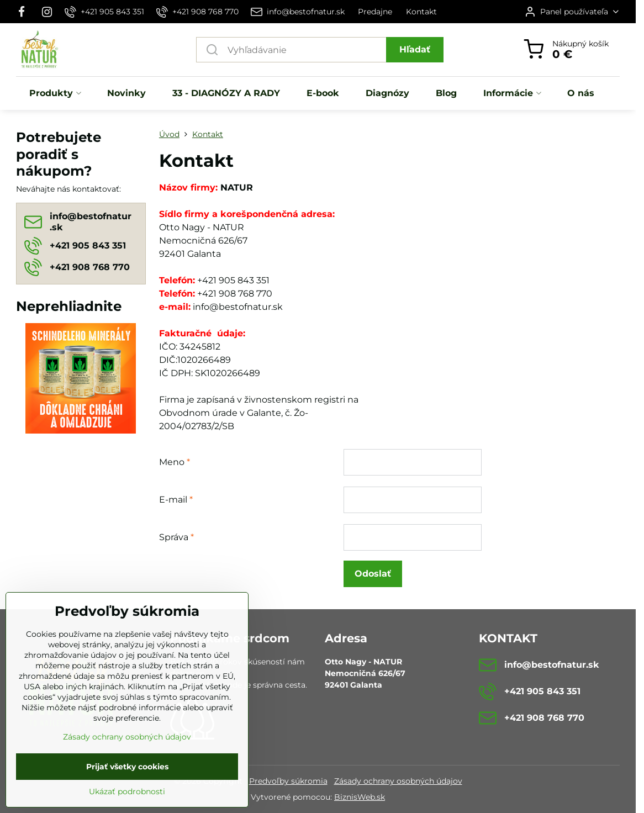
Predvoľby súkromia (288, 781)
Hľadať (415, 49)
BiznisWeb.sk (360, 797)
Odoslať (373, 574)
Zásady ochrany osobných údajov (398, 781)
